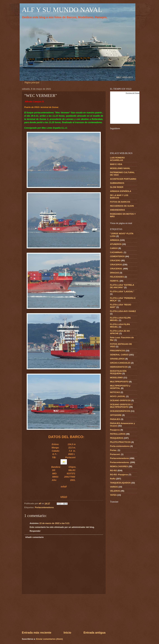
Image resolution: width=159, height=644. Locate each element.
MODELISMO (116, 378)
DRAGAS (115, 273)
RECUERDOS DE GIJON (122, 206)
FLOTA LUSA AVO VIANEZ (123, 311)
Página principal (32, 82)
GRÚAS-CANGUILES (120, 363)
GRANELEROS (117, 359)
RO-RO (114, 470)
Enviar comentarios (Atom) (49, 639)
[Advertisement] (64, 612)
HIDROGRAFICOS (119, 367)
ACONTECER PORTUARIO (123, 179)
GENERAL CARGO (119, 355)
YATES (113, 495)
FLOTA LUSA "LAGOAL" (122, 291)
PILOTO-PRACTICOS (120, 442)
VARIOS (114, 487)
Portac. (114, 450)
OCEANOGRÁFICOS (120, 411)
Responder (35, 531)
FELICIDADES (117, 277)
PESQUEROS (117, 438)
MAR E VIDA (116, 164)
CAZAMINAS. (117, 252)
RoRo (113, 479)
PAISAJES (115, 419)
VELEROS (115, 491)
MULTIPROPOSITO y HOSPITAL (120, 387)
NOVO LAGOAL (118, 396)
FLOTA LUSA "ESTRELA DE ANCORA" (122, 286)
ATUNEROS (116, 244)
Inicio (67, 633)
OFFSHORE (116, 415)
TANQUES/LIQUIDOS (120, 483)
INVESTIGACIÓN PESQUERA (118, 372)
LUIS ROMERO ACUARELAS (117, 159)
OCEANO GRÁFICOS (120, 400)
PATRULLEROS (118, 434)
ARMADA (115, 240)
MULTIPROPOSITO (119, 382)
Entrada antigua (95, 633)
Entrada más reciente (37, 633)
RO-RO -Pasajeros (119, 475)
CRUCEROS (116, 265)
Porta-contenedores (120, 446)
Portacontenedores (44, 507)
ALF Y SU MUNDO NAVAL (62, 10)
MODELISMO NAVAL (120, 168)
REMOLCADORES (119, 466)
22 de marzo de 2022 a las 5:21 (54, 523)
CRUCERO (115, 260)
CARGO (114, 248)
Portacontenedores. (120, 462)
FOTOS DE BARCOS (120, 202)
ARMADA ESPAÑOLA (121, 191)
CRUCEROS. (116, 269)
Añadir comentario (34, 537)
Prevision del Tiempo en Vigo (135, 93)
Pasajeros (115, 430)
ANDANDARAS (118, 210)
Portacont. (115, 454)
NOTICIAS (115, 392)
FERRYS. (115, 281)
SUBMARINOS (117, 183)
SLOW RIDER (117, 187)
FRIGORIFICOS (118, 351)
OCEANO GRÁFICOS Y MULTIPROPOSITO (121, 406)
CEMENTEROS (117, 256)
